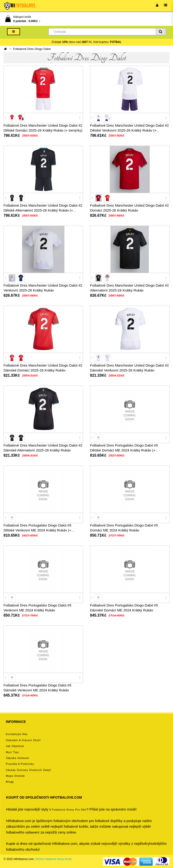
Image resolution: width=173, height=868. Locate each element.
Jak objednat (15, 746)
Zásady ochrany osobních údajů (28, 770)
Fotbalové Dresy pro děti (69, 810)
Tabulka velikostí (18, 758)
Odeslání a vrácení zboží (23, 740)
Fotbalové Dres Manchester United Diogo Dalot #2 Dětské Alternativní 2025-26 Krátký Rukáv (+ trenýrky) (43, 210)
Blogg (10, 782)
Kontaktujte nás (17, 734)
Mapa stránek (15, 776)
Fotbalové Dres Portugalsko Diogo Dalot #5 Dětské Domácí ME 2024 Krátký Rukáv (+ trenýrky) (124, 450)
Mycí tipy (12, 752)
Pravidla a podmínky (20, 764)
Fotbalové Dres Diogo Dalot (32, 49)
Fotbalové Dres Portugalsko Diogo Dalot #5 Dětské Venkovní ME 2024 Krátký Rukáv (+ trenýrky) (37, 530)
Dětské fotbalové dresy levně (53, 859)
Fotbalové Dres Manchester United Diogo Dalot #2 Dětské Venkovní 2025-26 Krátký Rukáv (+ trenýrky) (129, 130)
